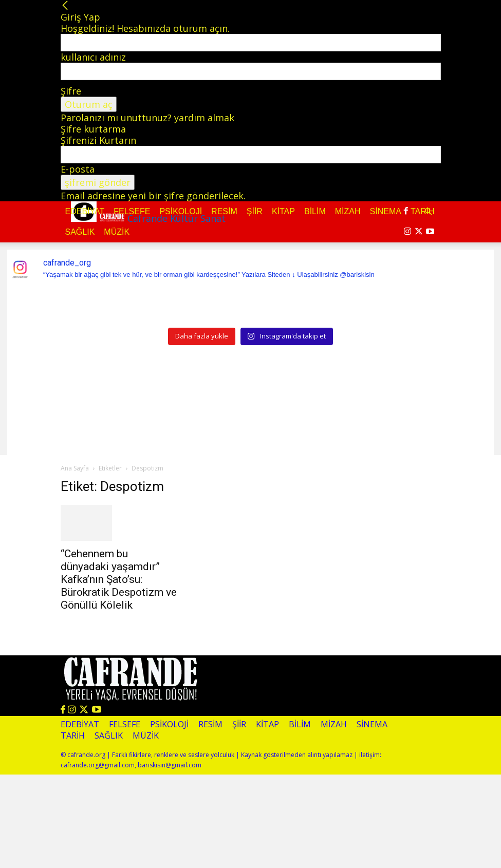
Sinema (386, 211)
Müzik (117, 232)
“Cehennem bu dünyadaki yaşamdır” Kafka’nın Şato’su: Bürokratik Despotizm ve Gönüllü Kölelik (119, 579)
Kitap (283, 211)
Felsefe (132, 211)
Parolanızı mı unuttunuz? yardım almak (147, 118)
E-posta (78, 169)
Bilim (315, 211)
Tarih (73, 736)
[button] (429, 211)
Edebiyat (85, 211)
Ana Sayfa (75, 468)
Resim (224, 211)
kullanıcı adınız (93, 57)
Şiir (255, 211)
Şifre (71, 91)
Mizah (348, 211)
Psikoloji (181, 211)
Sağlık (80, 232)
